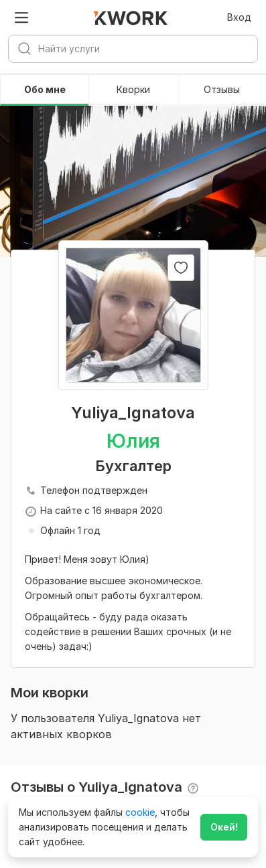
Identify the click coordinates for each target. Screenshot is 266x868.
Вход (239, 17)
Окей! (224, 827)
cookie (140, 812)
